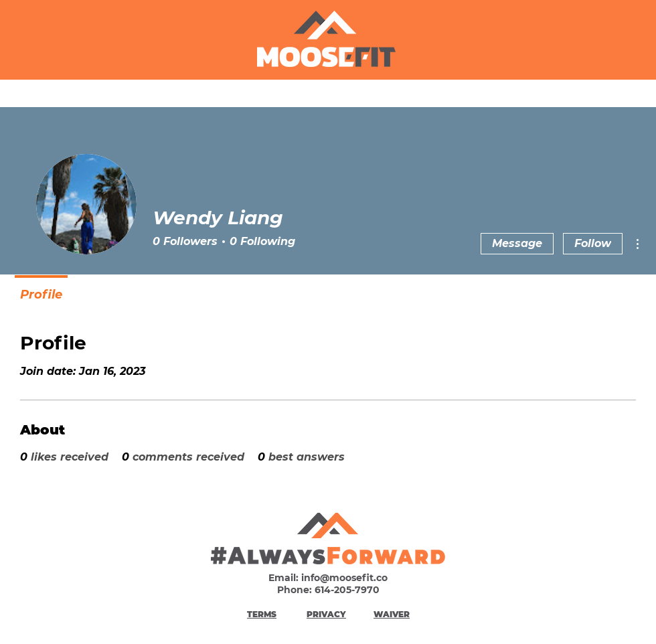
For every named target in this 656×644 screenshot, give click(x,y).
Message (517, 243)
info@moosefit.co (344, 578)
